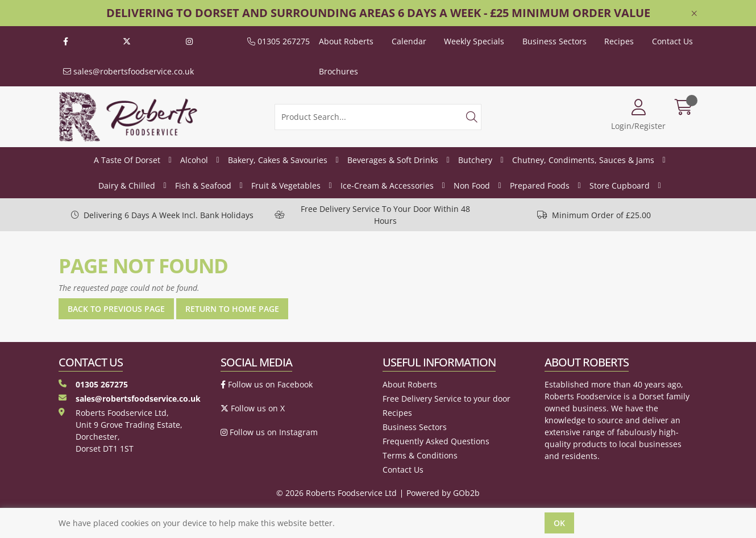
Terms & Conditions (420, 455)
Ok (559, 523)
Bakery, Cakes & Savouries (278, 160)
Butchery (475, 160)
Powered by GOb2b (443, 493)
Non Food (472, 185)
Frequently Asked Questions (436, 441)
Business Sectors (554, 41)
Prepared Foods (540, 185)
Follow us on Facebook (267, 384)
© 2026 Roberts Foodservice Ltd (337, 493)
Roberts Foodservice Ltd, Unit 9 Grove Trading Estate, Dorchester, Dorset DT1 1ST (121, 431)
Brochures (338, 71)
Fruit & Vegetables (286, 185)
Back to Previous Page (116, 309)
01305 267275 (279, 41)
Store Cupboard (620, 185)
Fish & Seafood (203, 185)
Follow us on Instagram (269, 432)
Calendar (409, 41)
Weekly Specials (474, 41)
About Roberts (346, 41)
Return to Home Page (232, 309)
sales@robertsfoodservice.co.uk (128, 71)
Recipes (619, 41)
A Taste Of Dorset (127, 160)
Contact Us (672, 41)
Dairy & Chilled (127, 185)
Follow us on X (253, 408)
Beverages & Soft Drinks (393, 160)
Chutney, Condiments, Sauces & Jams (583, 160)
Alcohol (194, 160)
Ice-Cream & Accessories (387, 185)
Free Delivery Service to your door (446, 399)
